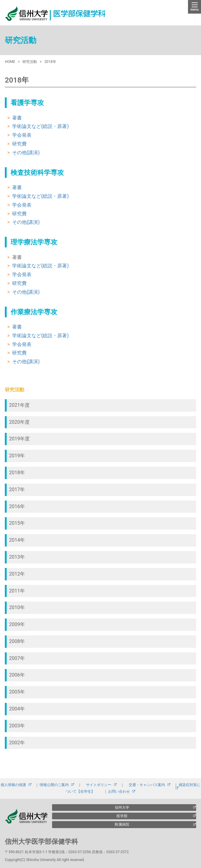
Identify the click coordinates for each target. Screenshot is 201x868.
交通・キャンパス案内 (147, 785)
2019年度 (19, 439)
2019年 (17, 456)
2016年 (17, 506)
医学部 (122, 816)
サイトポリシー (99, 785)
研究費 (19, 144)
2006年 (17, 675)
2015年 (17, 523)
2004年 (17, 709)
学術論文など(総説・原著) (40, 126)
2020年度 (19, 422)
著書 (17, 118)
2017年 (17, 489)
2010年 (17, 607)
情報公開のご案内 (54, 785)
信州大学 (122, 808)
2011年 (17, 591)
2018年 (17, 473)
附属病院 (122, 824)
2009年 (17, 624)
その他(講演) (26, 153)
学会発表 (22, 135)
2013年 (17, 557)
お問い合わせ (119, 791)
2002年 (17, 743)
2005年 (17, 692)
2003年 (17, 726)
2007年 (17, 658)
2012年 (17, 574)
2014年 (17, 540)
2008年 (17, 641)
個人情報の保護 (13, 785)
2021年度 (19, 405)
